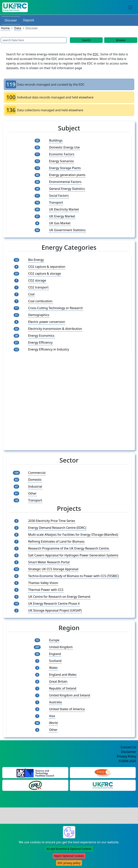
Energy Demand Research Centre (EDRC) (57, 588)
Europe (54, 701)
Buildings (56, 140)
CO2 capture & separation (47, 327)
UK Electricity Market (64, 209)
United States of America (67, 770)
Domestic (35, 540)
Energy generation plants (67, 175)
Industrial (35, 547)
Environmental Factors (65, 182)
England (55, 714)
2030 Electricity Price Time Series (52, 581)
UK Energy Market (62, 216)
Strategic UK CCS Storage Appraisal (53, 629)
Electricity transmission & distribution (55, 389)
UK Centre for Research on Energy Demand (59, 657)
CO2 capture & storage (45, 334)
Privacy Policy (127, 817)
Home (5, 28)
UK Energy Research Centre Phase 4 (54, 664)
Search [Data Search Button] (86, 40)
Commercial (37, 533)
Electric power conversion (47, 382)
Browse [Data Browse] (121, 40)
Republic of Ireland (63, 749)
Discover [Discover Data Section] (11, 20)
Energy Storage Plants (65, 168)
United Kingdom (61, 708)
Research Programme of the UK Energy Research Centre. (69, 609)
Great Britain (58, 742)
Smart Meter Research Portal (49, 622)
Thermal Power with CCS (46, 650)
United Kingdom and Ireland (70, 756)
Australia (55, 763)
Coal (31, 355)
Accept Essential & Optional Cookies (69, 849)
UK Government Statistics (67, 230)
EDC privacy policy (69, 863)
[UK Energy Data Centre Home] (15, 7)
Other (32, 554)
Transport (56, 202)
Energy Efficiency (40, 403)
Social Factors (59, 196)
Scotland (55, 721)
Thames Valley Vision (43, 643)
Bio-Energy (36, 320)
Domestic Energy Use (64, 147)
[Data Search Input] (34, 40)
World (53, 783)
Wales (53, 728)
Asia (52, 776)
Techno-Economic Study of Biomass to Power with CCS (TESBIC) (74, 636)
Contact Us (128, 808)
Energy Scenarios (62, 161)
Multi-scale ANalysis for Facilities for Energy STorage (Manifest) (73, 595)
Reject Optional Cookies (69, 856)
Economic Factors (62, 154)
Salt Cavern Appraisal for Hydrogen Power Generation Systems (73, 616)
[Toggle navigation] (130, 7)
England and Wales (63, 735)
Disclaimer (129, 812)
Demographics (39, 375)
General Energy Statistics (67, 189)
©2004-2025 (127, 821)
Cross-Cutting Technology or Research (56, 368)
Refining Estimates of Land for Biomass (56, 602)
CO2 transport (38, 348)
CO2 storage (37, 341)
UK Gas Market (60, 223)
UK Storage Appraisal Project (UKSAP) (55, 671)
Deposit (29, 20)
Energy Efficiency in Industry (49, 410)
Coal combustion (40, 362)
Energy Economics (41, 396)
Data (18, 28)
